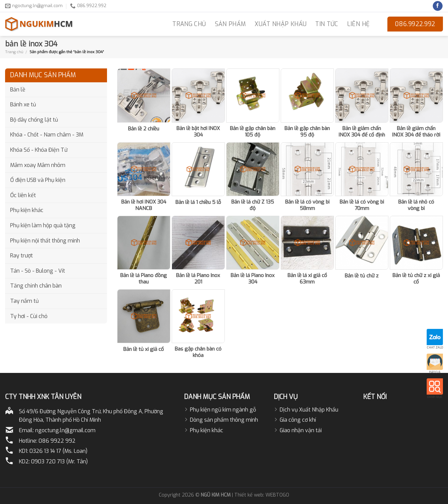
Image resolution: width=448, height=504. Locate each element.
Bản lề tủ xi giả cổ (144, 349)
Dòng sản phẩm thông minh (224, 420)
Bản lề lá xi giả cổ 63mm (307, 279)
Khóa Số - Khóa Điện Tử (39, 150)
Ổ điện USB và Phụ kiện (38, 180)
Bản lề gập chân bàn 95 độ (307, 132)
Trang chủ (14, 52)
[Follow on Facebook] (438, 6)
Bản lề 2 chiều (144, 129)
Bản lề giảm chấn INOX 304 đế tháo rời (416, 132)
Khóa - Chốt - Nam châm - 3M (47, 135)
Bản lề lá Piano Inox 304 (253, 279)
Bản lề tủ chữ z (362, 276)
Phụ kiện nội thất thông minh (45, 241)
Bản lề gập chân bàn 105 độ (253, 132)
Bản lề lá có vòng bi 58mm (307, 205)
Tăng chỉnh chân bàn (36, 286)
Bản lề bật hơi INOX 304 (198, 132)
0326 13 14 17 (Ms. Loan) (58, 451)
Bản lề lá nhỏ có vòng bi (416, 205)
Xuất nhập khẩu (281, 24)
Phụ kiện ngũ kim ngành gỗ (223, 410)
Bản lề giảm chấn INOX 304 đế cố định (362, 132)
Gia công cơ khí (298, 420)
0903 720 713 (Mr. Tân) (59, 461)
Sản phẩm (231, 24)
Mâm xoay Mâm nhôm (38, 165)
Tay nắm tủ (24, 301)
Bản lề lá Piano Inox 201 (198, 279)
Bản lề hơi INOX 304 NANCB (144, 205)
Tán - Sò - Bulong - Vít (38, 271)
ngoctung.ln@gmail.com (65, 430)
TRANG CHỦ (189, 24)
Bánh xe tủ (23, 104)
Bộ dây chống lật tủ (34, 120)
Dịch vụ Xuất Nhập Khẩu (309, 410)
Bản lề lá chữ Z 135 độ (253, 205)
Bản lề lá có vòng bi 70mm (362, 205)
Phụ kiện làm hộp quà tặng (43, 225)
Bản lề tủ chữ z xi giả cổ (416, 279)
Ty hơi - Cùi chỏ (29, 316)
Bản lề (18, 90)
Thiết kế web (249, 495)
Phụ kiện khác (27, 210)
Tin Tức (327, 24)
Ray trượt (22, 256)
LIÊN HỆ (358, 24)
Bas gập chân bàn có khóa (198, 352)
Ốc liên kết (23, 195)
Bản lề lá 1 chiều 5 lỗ (198, 202)
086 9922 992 (57, 441)
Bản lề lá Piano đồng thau (144, 279)
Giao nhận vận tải (301, 430)
